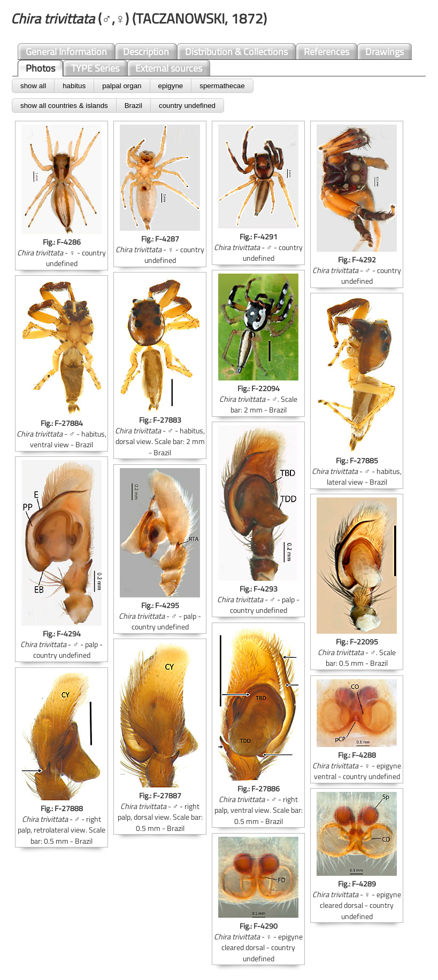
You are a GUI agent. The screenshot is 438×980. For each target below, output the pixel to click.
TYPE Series (95, 68)
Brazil (133, 106)
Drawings (385, 52)
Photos (40, 68)
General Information (66, 52)
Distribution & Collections (236, 52)
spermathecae (222, 86)
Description (146, 52)
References (326, 52)
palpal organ (122, 86)
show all (33, 86)
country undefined (187, 106)
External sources (169, 68)
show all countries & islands (64, 106)
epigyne (171, 86)
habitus (74, 86)
